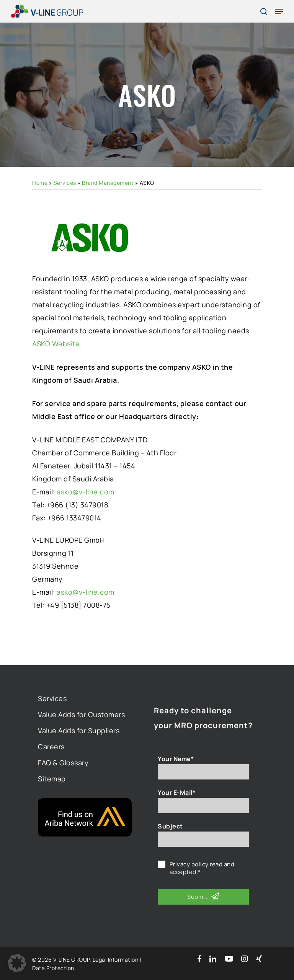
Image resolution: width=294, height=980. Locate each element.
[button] (17, 963)
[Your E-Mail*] (203, 806)
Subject (170, 826)
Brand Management (108, 183)
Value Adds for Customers (81, 714)
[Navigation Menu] (279, 11)
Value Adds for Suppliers (79, 731)
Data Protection (53, 968)
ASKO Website (56, 344)
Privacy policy (189, 864)
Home (40, 183)
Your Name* (176, 759)
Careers (51, 747)
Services (65, 183)
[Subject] (203, 839)
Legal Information (116, 960)
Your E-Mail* (176, 792)
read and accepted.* (202, 868)
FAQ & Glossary (63, 763)
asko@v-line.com (86, 492)
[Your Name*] (203, 772)
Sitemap (52, 779)
